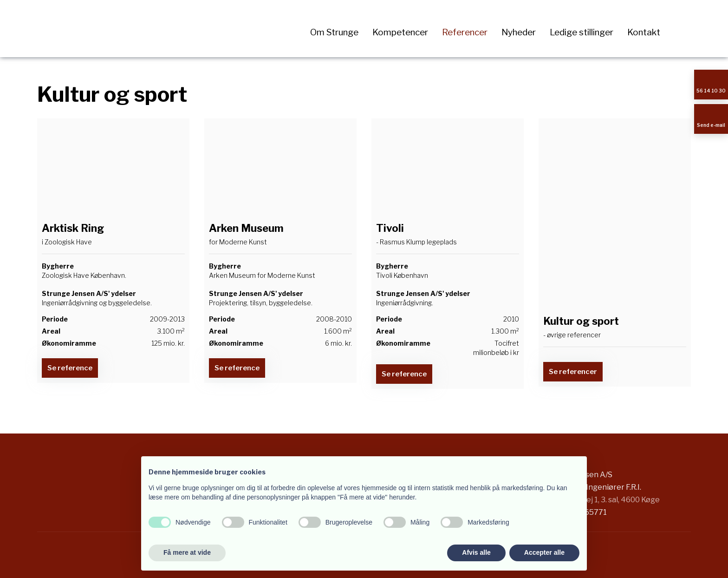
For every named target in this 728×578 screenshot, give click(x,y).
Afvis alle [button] (476, 552)
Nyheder (519, 32)
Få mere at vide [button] (187, 552)
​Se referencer (573, 372)
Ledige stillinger (582, 32)
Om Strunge (334, 32)
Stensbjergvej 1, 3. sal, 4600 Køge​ (601, 500)
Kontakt (644, 32)
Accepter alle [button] (544, 552)
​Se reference (70, 368)
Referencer (465, 32)
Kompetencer (400, 32)
